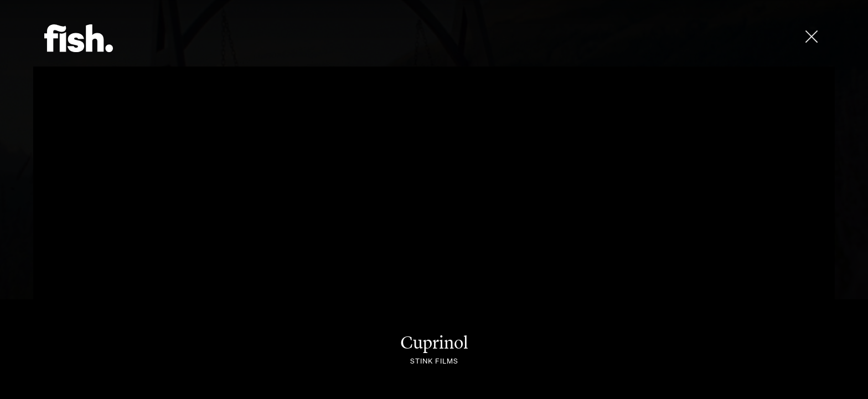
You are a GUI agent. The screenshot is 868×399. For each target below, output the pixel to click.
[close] (812, 37)
